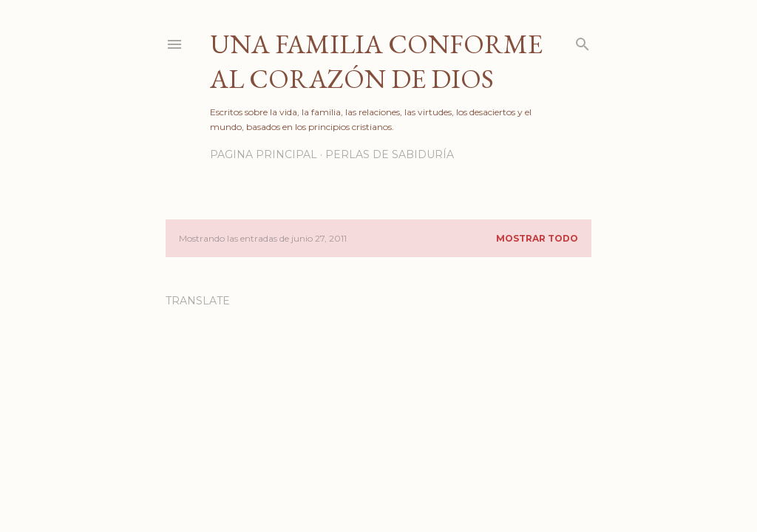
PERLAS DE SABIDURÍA (390, 154)
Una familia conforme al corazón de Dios (376, 61)
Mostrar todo (537, 238)
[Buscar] (583, 41)
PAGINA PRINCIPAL (264, 154)
